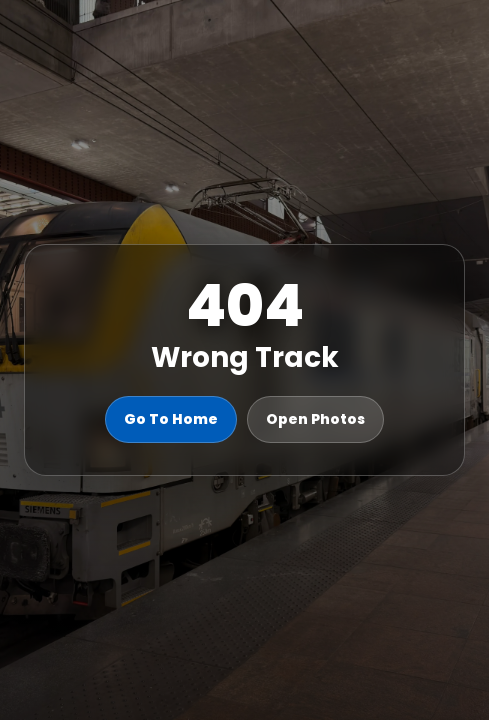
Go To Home (171, 419)
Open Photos (315, 419)
